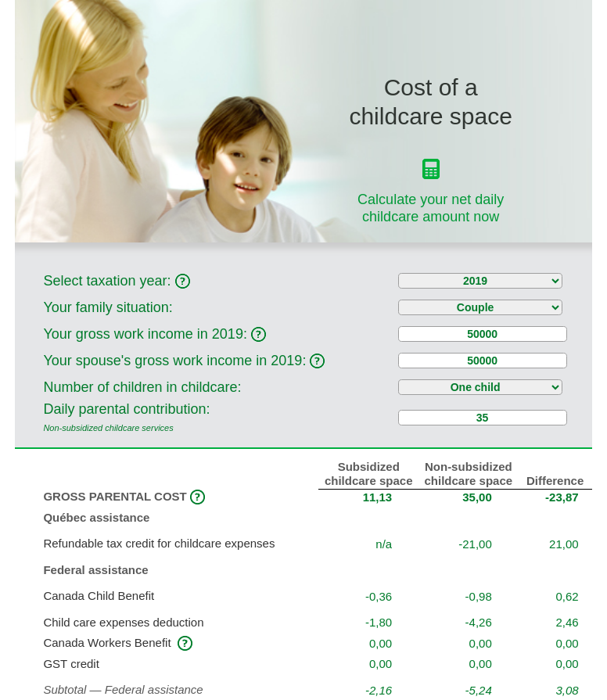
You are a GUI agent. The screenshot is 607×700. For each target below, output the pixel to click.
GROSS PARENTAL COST (124, 496)
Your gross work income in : (154, 334)
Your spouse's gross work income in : (184, 361)
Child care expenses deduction (125, 622)
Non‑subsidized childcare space (469, 474)
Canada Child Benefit (100, 596)
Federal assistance (95, 570)
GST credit (73, 664)
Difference (555, 481)
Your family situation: (108, 307)
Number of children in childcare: (142, 387)
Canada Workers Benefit (108, 643)
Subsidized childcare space (369, 474)
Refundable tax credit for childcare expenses (159, 543)
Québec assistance (96, 517)
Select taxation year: (116, 281)
